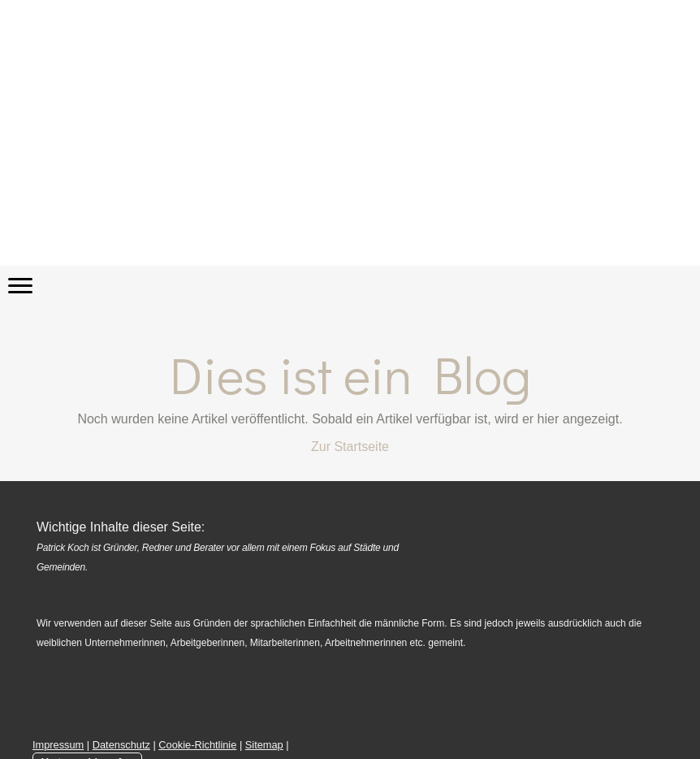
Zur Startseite (350, 447)
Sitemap (264, 745)
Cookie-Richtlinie (197, 745)
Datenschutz (121, 745)
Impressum (58, 745)
